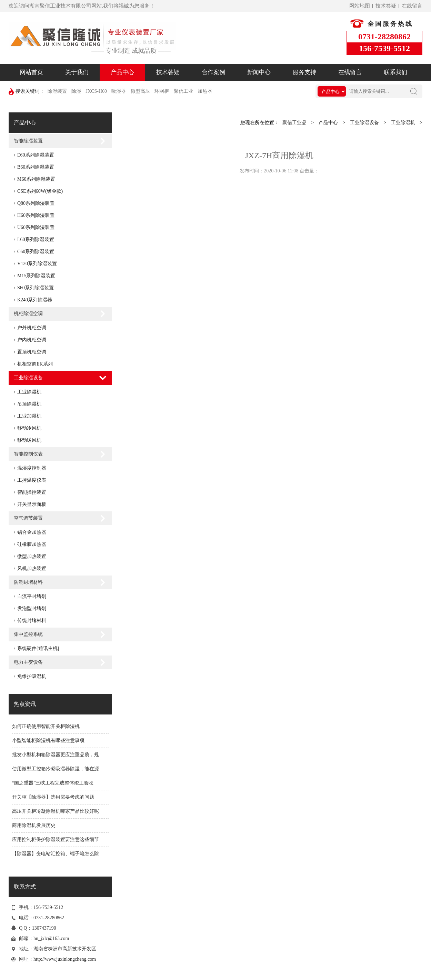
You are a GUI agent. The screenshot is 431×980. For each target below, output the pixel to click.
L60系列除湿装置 (36, 239)
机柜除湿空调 (28, 314)
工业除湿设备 (28, 378)
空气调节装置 (28, 518)
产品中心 (122, 72)
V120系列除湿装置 (37, 264)
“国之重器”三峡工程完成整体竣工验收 (53, 783)
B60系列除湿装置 (36, 167)
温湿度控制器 (32, 468)
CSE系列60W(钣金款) (40, 191)
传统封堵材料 (32, 621)
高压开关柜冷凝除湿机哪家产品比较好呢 (56, 811)
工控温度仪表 (32, 480)
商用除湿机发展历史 (34, 825)
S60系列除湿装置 (36, 288)
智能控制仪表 (28, 454)
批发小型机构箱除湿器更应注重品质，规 (56, 755)
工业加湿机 (29, 416)
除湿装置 (57, 91)
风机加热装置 (32, 568)
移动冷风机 (29, 428)
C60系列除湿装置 (36, 252)
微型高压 (140, 91)
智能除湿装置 (28, 141)
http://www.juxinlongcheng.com (65, 959)
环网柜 (162, 91)
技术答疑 (386, 6)
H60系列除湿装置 (36, 215)
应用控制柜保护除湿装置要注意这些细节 (56, 839)
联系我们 (395, 72)
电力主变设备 (28, 662)
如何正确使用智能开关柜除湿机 (46, 726)
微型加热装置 (32, 556)
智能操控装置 (32, 492)
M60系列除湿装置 (36, 179)
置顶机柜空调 (32, 352)
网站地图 (360, 6)
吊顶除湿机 (29, 404)
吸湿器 (119, 91)
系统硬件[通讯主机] (38, 648)
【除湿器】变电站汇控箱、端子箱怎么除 (56, 854)
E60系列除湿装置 (36, 155)
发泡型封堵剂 (32, 608)
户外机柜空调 (32, 328)
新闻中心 (259, 72)
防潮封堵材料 (28, 582)
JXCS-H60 (96, 91)
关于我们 (77, 72)
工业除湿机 (29, 392)
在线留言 (412, 6)
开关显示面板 (32, 504)
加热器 (205, 91)
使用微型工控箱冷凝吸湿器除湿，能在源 (56, 769)
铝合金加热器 (32, 532)
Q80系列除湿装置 (36, 203)
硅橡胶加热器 (32, 544)
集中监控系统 (28, 634)
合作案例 (213, 72)
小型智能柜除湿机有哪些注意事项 (48, 741)
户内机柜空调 (32, 340)
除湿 (76, 91)
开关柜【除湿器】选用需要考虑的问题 (53, 797)
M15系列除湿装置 (36, 276)
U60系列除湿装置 (36, 227)
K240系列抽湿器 (35, 300)
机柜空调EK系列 (35, 364)
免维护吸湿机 (32, 676)
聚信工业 (183, 91)
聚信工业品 (294, 123)
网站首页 (31, 72)
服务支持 (304, 72)
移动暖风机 (29, 440)
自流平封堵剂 (32, 596)
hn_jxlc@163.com (51, 938)
